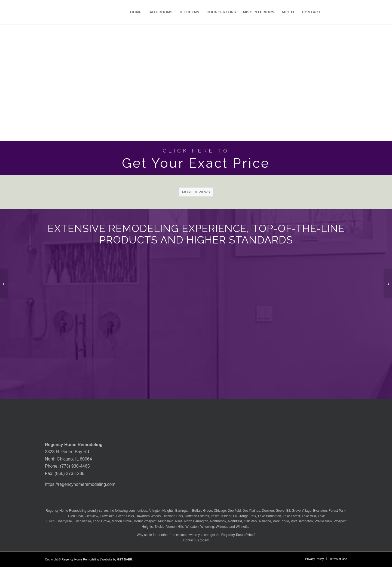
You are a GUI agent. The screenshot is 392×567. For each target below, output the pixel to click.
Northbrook (218, 521)
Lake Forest (291, 516)
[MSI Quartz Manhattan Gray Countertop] (4, 283)
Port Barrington (302, 521)
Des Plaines (251, 511)
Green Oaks (125, 516)
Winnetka (243, 527)
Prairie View (323, 521)
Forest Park (337, 511)
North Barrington (196, 521)
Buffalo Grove (202, 511)
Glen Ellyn (75, 516)
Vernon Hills (175, 527)
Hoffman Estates (197, 516)
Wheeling (207, 527)
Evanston (320, 511)
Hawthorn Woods (148, 516)
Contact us (191, 540)
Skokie (160, 527)
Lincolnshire (82, 521)
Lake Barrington (270, 516)
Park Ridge (281, 521)
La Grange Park (245, 516)
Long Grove (101, 521)
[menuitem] (136, 12)
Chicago (220, 511)
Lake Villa (309, 516)
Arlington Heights (161, 511)
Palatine (265, 521)
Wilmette (222, 527)
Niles (179, 521)
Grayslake (107, 516)
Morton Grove (122, 521)
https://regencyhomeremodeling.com (80, 484)
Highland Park (173, 516)
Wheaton (192, 527)
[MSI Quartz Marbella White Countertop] (388, 283)
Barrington (183, 511)
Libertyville (64, 521)
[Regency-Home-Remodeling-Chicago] (32, 12)
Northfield (235, 521)
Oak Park (251, 521)
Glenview (91, 516)
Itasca (215, 516)
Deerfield (234, 511)
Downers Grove (273, 511)
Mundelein (166, 521)
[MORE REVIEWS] (196, 192)
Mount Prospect (145, 521)
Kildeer (226, 516)
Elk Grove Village (299, 511)
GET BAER (125, 559)
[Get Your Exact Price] (196, 158)
